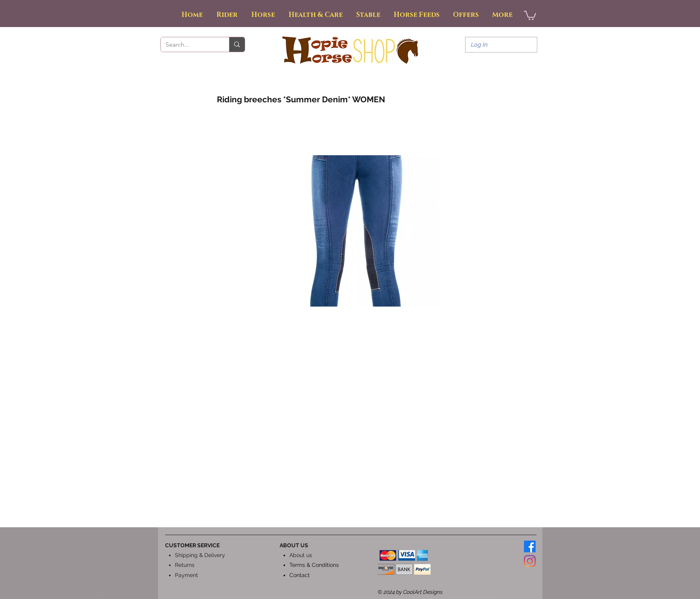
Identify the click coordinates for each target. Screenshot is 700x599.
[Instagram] (530, 561)
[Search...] (189, 45)
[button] (530, 15)
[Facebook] (530, 546)
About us (301, 555)
